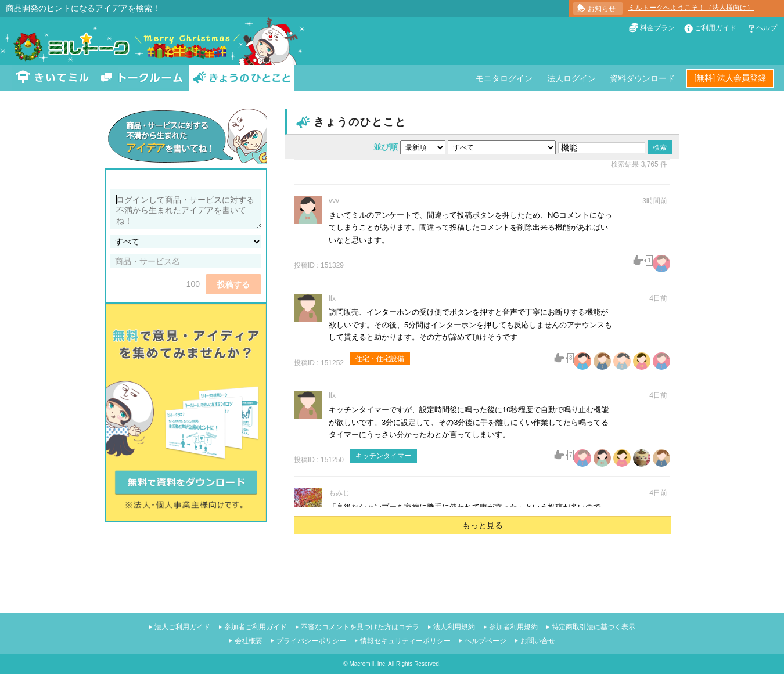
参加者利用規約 (513, 627)
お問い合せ (538, 641)
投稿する (233, 284)
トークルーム (142, 78)
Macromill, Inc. (368, 664)
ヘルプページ (485, 641)
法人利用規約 (454, 627)
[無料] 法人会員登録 (730, 78)
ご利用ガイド (715, 28)
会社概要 (249, 641)
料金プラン (657, 28)
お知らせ (602, 9)
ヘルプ (767, 28)
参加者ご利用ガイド (256, 627)
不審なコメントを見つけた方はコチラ (360, 627)
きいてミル (53, 78)
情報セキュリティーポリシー (405, 641)
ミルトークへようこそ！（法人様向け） (691, 8)
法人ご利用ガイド (182, 627)
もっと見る (483, 525)
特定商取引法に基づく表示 (594, 627)
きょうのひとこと (242, 78)
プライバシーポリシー (311, 641)
